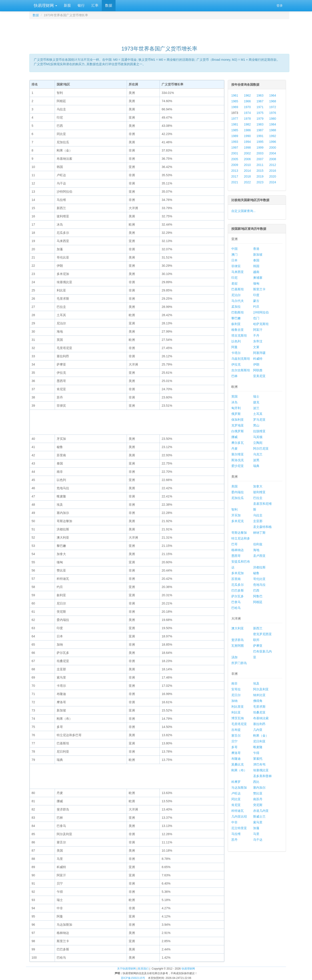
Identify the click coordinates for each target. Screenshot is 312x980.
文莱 (256, 347)
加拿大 (258, 486)
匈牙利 (236, 408)
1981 (235, 124)
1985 (235, 130)
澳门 (234, 255)
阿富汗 (258, 330)
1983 (260, 124)
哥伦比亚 (259, 579)
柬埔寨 (258, 278)
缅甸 (256, 283)
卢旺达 (236, 793)
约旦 (256, 307)
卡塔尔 (236, 353)
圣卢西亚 (259, 556)
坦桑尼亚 (259, 712)
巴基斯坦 (238, 289)
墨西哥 (236, 556)
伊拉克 (236, 364)
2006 (247, 159)
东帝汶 (258, 341)
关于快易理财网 (126, 969)
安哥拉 (236, 689)
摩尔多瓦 (238, 443)
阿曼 (234, 347)
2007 (260, 159)
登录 (280, 6)
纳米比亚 (259, 695)
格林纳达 (238, 550)
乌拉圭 (258, 515)
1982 (247, 124)
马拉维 (236, 834)
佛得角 (258, 701)
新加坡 (258, 255)
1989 (235, 136)
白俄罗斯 (238, 431)
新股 (67, 5)
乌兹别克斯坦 (241, 359)
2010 (247, 165)
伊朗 (256, 364)
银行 (81, 5)
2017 (235, 176)
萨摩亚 (258, 646)
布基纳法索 (261, 718)
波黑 (256, 460)
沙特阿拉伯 (261, 312)
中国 (234, 249)
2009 (235, 165)
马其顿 (258, 437)
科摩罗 (236, 782)
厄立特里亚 (239, 828)
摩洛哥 (236, 753)
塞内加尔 (259, 788)
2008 (273, 159)
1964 (273, 95)
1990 (247, 136)
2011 (260, 165)
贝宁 (234, 741)
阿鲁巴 (258, 596)
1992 (273, 136)
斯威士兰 (259, 816)
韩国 (256, 266)
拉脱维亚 (259, 431)
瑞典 (256, 466)
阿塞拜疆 (259, 353)
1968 (273, 101)
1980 (273, 119)
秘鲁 (256, 573)
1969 (235, 107)
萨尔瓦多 (238, 596)
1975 (260, 113)
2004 (273, 153)
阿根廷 (258, 602)
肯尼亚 (236, 805)
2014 (247, 171)
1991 (260, 136)
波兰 (256, 408)
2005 (235, 159)
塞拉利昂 (259, 724)
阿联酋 (258, 370)
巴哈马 (236, 608)
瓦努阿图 (238, 646)
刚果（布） (239, 770)
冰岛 (234, 402)
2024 (273, 182)
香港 (256, 249)
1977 (235, 119)
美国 (234, 486)
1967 (260, 101)
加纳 (234, 701)
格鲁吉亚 (238, 330)
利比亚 (236, 712)
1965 (235, 101)
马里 (256, 834)
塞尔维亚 (238, 454)
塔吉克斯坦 (239, 335)
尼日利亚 (259, 741)
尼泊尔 (236, 295)
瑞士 (256, 396)
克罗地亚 (238, 425)
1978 (247, 119)
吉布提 (236, 730)
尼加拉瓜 (238, 498)
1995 (260, 142)
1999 (260, 148)
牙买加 (236, 515)
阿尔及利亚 (261, 689)
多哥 (234, 747)
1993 (235, 142)
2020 (273, 176)
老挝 (234, 283)
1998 (247, 148)
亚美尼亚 (259, 376)
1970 (247, 107)
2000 (273, 148)
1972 (273, 107)
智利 (234, 509)
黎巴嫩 (236, 318)
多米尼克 (238, 521)
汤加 (234, 657)
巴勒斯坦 (238, 312)
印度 (256, 295)
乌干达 (258, 840)
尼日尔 (236, 695)
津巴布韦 (259, 764)
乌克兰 (258, 454)
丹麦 (234, 449)
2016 (273, 171)
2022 (247, 182)
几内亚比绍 (239, 816)
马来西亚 (238, 272)
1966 (247, 101)
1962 (247, 95)
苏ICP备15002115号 (133, 978)
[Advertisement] (159, 30)
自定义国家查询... (244, 211)
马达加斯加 (239, 788)
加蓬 (256, 828)
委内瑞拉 (238, 492)
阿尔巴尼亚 (261, 449)
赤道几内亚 (261, 811)
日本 (234, 260)
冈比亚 (236, 799)
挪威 (234, 437)
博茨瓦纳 (238, 718)
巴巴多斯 (238, 590)
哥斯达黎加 (239, 533)
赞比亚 (258, 793)
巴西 (256, 590)
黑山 (256, 425)
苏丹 (234, 840)
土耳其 (258, 414)
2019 (260, 176)
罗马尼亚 (259, 420)
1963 (260, 95)
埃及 (256, 683)
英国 (234, 396)
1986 (247, 130)
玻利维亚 (259, 492)
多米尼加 (238, 573)
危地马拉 (259, 585)
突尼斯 (258, 805)
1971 (260, 107)
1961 (235, 95)
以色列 (236, 341)
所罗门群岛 (239, 663)
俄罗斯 (236, 414)
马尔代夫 (238, 301)
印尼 (234, 278)
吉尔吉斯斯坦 (241, 370)
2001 (235, 153)
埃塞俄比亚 (261, 770)
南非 (234, 683)
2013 (235, 171)
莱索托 (258, 759)
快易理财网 (45, 6)
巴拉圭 (258, 498)
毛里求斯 (259, 707)
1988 (273, 130)
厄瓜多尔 (238, 585)
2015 (260, 171)
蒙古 (256, 301)
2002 (247, 153)
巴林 (234, 376)
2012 (273, 165)
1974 (247, 113)
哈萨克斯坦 (261, 324)
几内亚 (258, 730)
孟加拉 (236, 307)
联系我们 (143, 969)
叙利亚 (236, 324)
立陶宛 (258, 443)
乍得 (256, 753)
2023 (260, 182)
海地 (256, 550)
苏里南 (236, 579)
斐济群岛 (238, 640)
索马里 (258, 822)
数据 (109, 5)
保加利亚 (238, 420)
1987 (260, 130)
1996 (273, 142)
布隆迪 (236, 759)
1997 (235, 148)
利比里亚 (238, 707)
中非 (234, 822)
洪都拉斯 (259, 567)
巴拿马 (236, 602)
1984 (273, 124)
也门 (256, 318)
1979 (260, 119)
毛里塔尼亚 (239, 724)
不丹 (256, 335)
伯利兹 (258, 544)
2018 (247, 176)
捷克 (256, 402)
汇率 (95, 5)
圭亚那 (258, 521)
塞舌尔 (236, 736)
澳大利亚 (238, 628)
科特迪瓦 (238, 811)
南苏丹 (258, 799)
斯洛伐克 (238, 460)
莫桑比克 (238, 764)
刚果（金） (261, 736)
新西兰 (258, 628)
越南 (256, 272)
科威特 (258, 359)
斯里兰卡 (259, 289)
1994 (247, 142)
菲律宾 (236, 266)
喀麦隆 (258, 747)
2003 (260, 153)
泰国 (256, 260)
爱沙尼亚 (238, 466)
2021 (235, 182)
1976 (273, 113)
